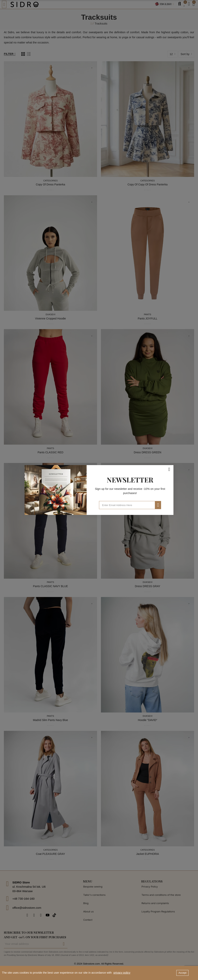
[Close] (169, 469)
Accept (182, 973)
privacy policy (122, 973)
